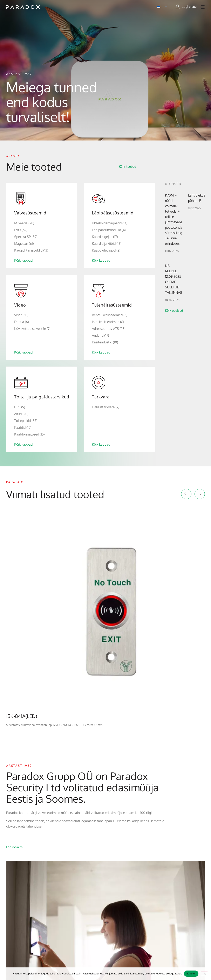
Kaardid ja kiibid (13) (107, 244)
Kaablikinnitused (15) (29, 434)
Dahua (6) (22, 322)
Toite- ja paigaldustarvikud (42, 397)
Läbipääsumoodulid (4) (109, 230)
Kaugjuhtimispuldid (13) (31, 250)
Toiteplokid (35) (26, 421)
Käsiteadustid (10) (105, 342)
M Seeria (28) (24, 223)
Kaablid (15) (23, 427)
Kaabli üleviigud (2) (106, 250)
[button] (186, 494)
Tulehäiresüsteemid (112, 305)
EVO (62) (21, 230)
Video (20, 305)
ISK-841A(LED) (22, 716)
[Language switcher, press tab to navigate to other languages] (162, 7)
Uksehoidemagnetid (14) (110, 223)
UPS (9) (20, 407)
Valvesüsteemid (30, 213)
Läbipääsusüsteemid (113, 213)
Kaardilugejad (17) (105, 237)
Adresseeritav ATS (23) (109, 329)
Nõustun (191, 974)
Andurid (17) (100, 335)
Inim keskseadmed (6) (108, 322)
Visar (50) (21, 315)
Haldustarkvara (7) (106, 407)
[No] (204, 973)
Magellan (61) (24, 244)
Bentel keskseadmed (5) (110, 315)
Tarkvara (101, 397)
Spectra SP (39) (26, 237)
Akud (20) (21, 414)
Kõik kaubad (23, 260)
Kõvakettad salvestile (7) (32, 329)
